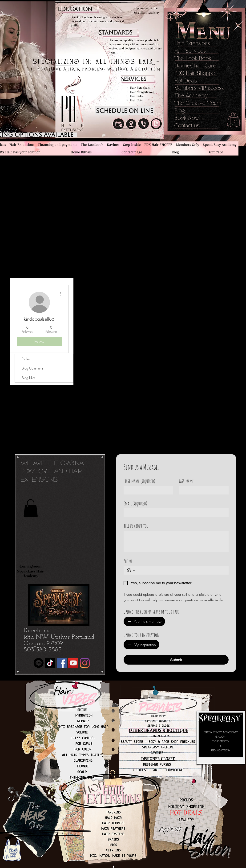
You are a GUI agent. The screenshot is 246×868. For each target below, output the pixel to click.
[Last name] (202, 490)
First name (139, 481)
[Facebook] (62, 663)
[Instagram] (85, 663)
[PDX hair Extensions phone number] (144, 124)
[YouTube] (73, 663)
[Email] (175, 513)
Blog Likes (29, 378)
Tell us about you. (136, 526)
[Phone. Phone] (181, 570)
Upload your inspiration (141, 635)
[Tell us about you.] (176, 541)
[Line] (39, 663)
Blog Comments (33, 368)
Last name (186, 481)
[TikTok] (50, 663)
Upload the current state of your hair (151, 612)
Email (135, 503)
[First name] (147, 490)
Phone (128, 561)
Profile (26, 359)
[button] (235, 124)
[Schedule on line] (125, 111)
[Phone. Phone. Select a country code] (131, 570)
